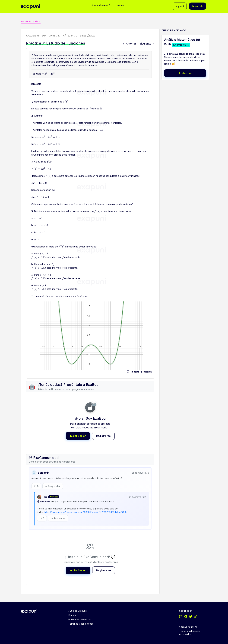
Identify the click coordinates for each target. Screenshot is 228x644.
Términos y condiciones (81, 622)
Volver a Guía (31, 21)
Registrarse (103, 436)
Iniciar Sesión (78, 436)
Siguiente (147, 43)
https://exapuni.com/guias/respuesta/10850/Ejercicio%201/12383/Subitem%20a (86, 511)
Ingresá (180, 6)
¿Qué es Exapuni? (100, 5)
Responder (53, 486)
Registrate (198, 6)
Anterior (129, 43)
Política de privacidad (80, 618)
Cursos (121, 5)
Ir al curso (185, 73)
